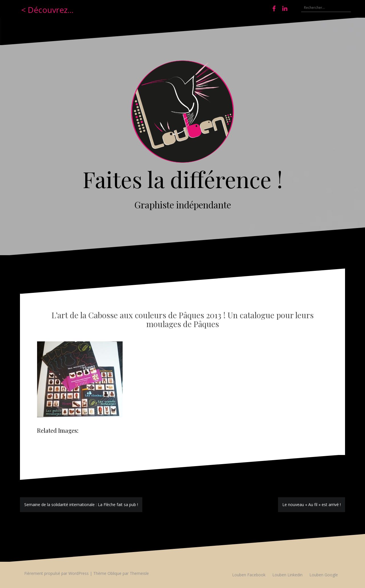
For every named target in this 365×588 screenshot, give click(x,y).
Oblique (114, 573)
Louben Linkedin (287, 575)
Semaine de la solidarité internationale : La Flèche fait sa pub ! (81, 505)
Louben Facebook (249, 575)
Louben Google (324, 575)
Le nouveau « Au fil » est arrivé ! (312, 505)
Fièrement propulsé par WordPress (56, 573)
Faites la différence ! (183, 179)
